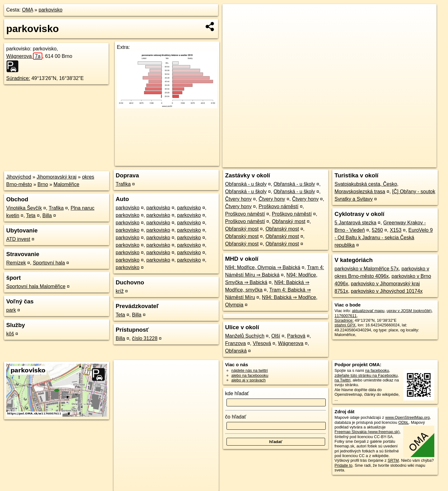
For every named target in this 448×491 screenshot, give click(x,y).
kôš (10, 334)
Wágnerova (24, 56)
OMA (28, 10)
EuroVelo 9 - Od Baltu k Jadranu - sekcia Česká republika (384, 238)
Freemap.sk (361, 163)
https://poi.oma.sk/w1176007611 (408, 163)
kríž (120, 291)
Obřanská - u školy (246, 184)
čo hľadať (236, 417)
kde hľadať (237, 393)
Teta (31, 215)
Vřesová (262, 343)
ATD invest (18, 239)
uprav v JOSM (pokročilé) (409, 311)
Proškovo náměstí (278, 206)
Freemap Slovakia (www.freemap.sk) (367, 432)
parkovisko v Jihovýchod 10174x (387, 291)
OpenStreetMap (329, 163)
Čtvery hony (238, 199)
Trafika (56, 208)
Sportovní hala (49, 263)
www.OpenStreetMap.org (407, 417)
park (11, 310)
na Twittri (342, 380)
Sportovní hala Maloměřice (36, 286)
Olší (276, 336)
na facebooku (377, 370)
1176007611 (345, 316)
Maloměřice (66, 184)
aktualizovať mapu (368, 311)
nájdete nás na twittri (250, 370)
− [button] (233, 24)
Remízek (16, 263)
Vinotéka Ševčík (24, 208)
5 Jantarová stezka (355, 223)
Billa (47, 215)
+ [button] (233, 15)
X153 (396, 230)
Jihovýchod (19, 177)
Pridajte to (343, 465)
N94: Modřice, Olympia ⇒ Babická (263, 267)
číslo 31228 (145, 338)
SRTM (393, 460)
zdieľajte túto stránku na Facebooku (366, 375)
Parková (296, 336)
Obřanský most (289, 221)
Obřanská (236, 351)
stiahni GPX (345, 325)
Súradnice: (18, 78)
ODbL (403, 422)
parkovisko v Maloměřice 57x (366, 269)
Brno (43, 184)
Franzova (236, 343)
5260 (377, 230)
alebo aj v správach (249, 380)
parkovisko (50, 10)
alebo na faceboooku (250, 375)
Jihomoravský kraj (57, 177)
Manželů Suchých (245, 336)
